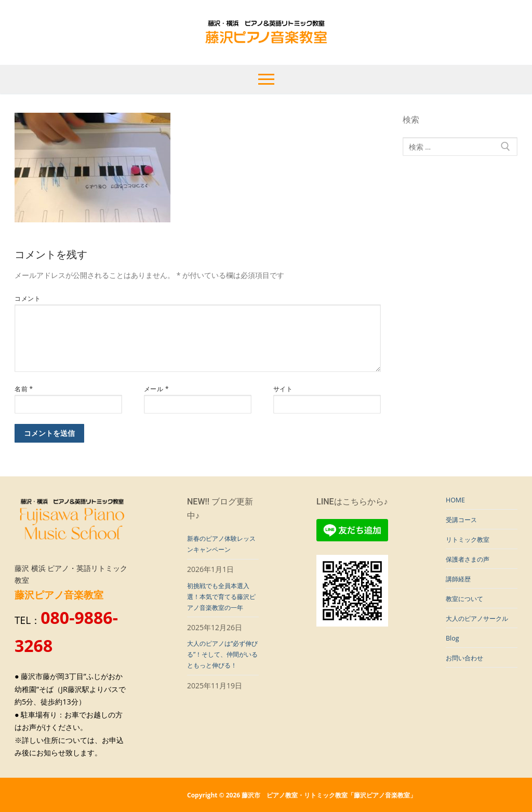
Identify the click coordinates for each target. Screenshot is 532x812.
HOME (457, 501)
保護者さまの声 (471, 565)
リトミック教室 (471, 544)
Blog (453, 664)
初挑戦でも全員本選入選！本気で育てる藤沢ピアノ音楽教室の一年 (220, 608)
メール (156, 389)
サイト (283, 389)
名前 (24, 389)
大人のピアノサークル (478, 636)
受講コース (464, 522)
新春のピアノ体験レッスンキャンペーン (220, 545)
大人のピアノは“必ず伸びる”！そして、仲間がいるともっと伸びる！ (221, 684)
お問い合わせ (468, 685)
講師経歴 (460, 587)
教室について (468, 609)
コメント (28, 298)
